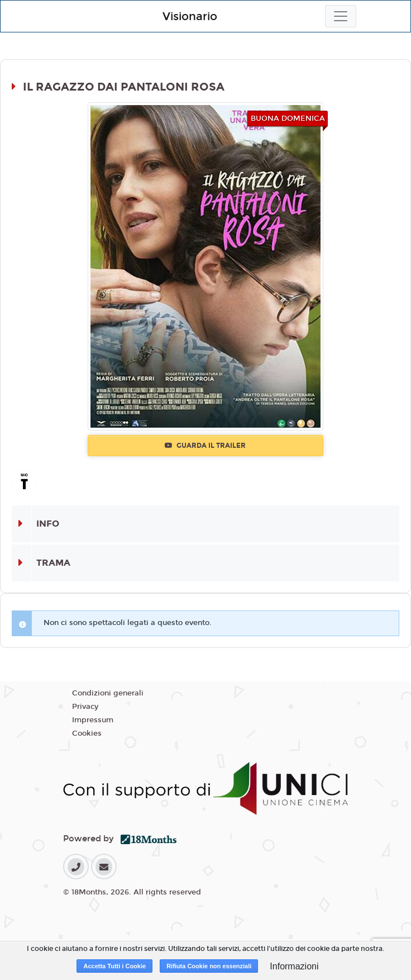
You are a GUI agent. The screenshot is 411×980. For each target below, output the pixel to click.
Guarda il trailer (205, 446)
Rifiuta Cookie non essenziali (209, 966)
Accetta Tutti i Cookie (114, 966)
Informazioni (294, 966)
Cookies (87, 733)
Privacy (85, 707)
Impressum (93, 720)
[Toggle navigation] (341, 16)
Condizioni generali (108, 693)
